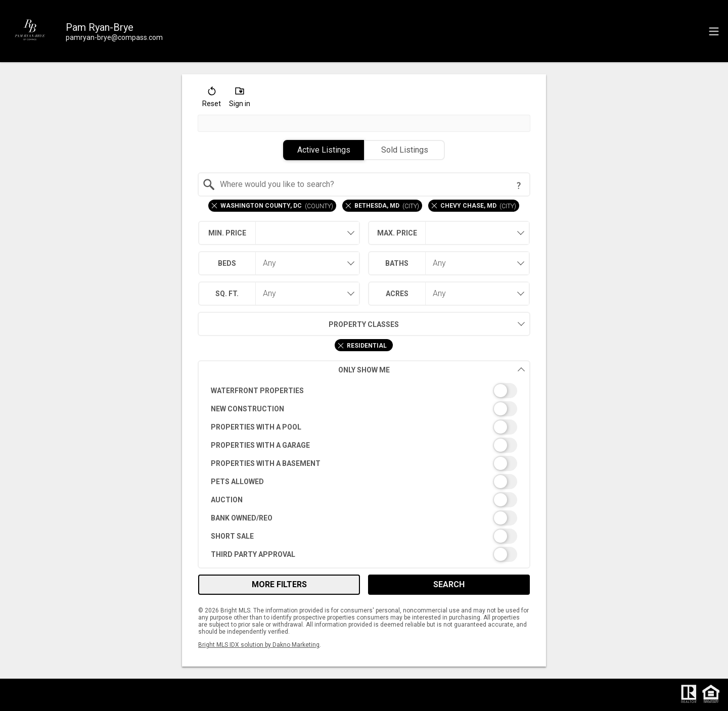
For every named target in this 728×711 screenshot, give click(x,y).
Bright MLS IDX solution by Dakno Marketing (259, 645)
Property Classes (299, 324)
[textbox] (370, 184)
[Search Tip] (519, 185)
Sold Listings (405, 150)
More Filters (279, 584)
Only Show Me (432, 370)
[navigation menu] (714, 31)
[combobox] (364, 184)
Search (449, 584)
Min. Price (227, 233)
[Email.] (114, 37)
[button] (212, 99)
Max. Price (397, 233)
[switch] (364, 391)
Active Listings (324, 150)
